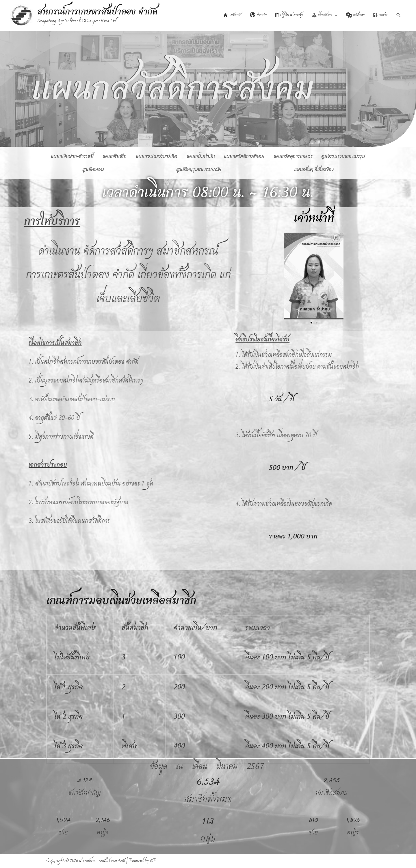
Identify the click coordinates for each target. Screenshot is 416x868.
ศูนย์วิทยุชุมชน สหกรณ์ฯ (199, 169)
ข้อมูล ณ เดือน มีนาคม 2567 (207, 766)
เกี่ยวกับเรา (322, 15)
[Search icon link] (399, 15)
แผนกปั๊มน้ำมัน (201, 156)
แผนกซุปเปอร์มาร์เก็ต (157, 156)
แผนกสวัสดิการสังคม (244, 156)
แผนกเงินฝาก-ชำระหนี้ (72, 156)
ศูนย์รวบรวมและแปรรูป (343, 156)
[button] (267, 276)
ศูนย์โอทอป (93, 169)
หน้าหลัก (232, 15)
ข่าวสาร (258, 15)
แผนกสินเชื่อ (115, 156)
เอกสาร (380, 15)
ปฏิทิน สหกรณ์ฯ (289, 15)
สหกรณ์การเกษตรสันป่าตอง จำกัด (97, 12)
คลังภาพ (355, 15)
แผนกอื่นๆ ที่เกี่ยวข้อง (314, 169)
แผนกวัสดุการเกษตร (293, 156)
